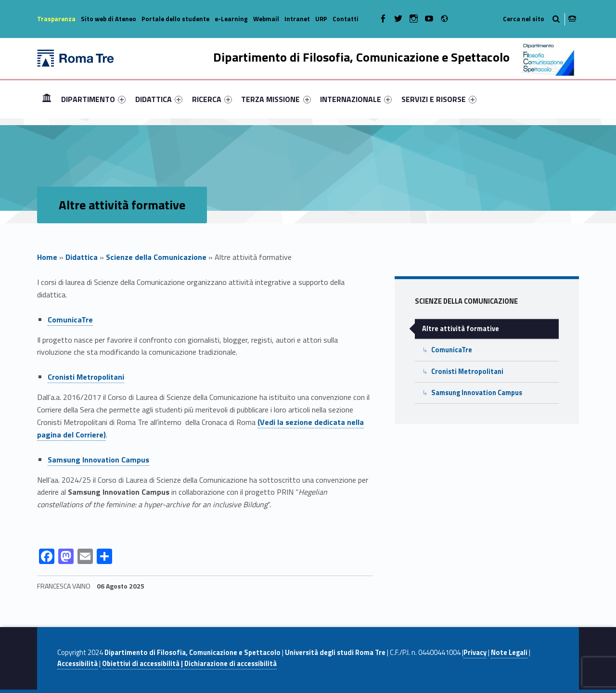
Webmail (266, 19)
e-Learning (231, 19)
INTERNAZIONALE (356, 99)
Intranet (297, 19)
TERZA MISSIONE (276, 99)
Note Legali (509, 653)
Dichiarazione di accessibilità (231, 664)
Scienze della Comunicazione (156, 257)
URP (321, 19)
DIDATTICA (159, 99)
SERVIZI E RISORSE (439, 99)
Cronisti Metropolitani (86, 377)
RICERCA (212, 99)
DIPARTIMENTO (93, 99)
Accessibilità (77, 664)
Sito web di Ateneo (109, 19)
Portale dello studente (175, 19)
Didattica (82, 257)
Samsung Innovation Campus (477, 393)
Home (47, 99)
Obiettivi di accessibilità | (143, 664)
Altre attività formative (461, 329)
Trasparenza (56, 19)
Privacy (475, 653)
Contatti (346, 19)
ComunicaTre (70, 320)
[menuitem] (47, 99)
